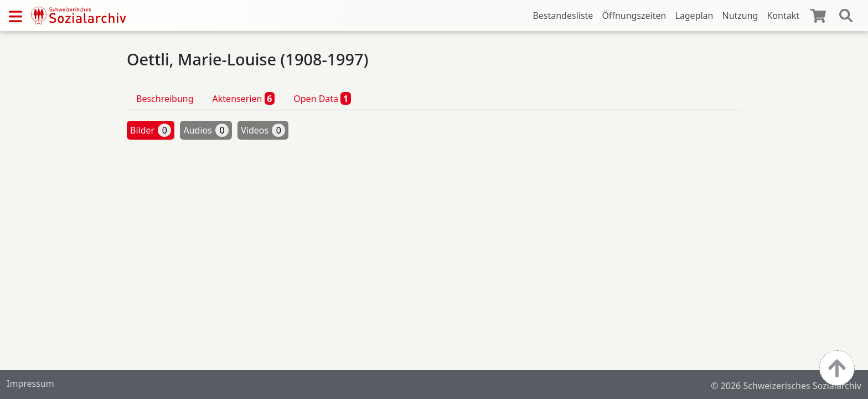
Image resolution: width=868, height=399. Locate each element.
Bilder (151, 130)
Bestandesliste (563, 16)
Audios (206, 130)
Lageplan (694, 16)
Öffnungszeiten (634, 16)
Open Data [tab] (322, 98)
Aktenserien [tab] (244, 98)
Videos (263, 130)
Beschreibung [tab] (165, 99)
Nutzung (740, 16)
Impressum (30, 383)
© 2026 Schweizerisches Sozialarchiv (786, 386)
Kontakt (783, 16)
